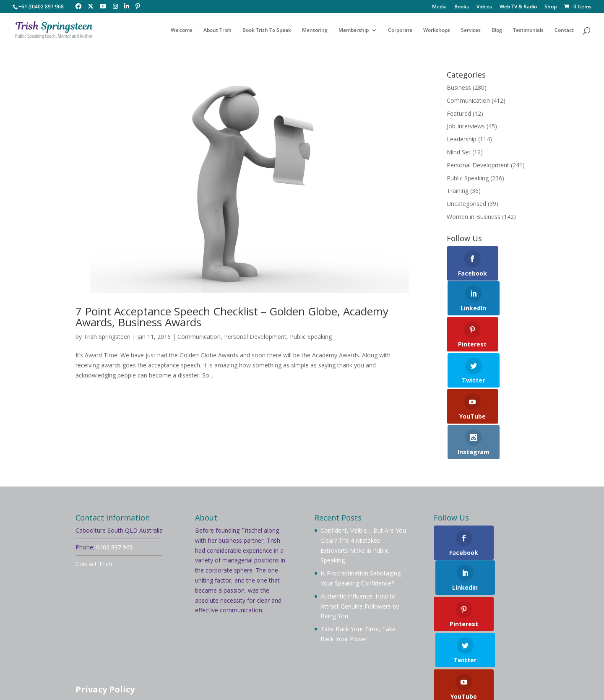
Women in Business (474, 217)
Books (462, 7)
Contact (564, 30)
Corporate (400, 30)
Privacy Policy (105, 618)
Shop (551, 7)
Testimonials (528, 30)
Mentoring (315, 30)
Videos (484, 7)
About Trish (217, 30)
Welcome (182, 30)
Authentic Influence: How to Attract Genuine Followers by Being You (360, 535)
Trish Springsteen (107, 337)
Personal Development (255, 337)
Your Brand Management (304, 682)
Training (458, 191)
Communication (199, 337)
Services (471, 30)
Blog (497, 30)
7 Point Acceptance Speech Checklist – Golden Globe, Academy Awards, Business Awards (232, 317)
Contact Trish (94, 492)
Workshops (437, 30)
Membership (354, 30)
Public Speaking (311, 337)
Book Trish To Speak (267, 30)
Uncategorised (466, 204)
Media (439, 7)
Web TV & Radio (518, 7)
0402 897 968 (115, 475)
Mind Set (459, 152)
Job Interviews (466, 126)
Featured (459, 113)
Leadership (462, 139)
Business (459, 87)
